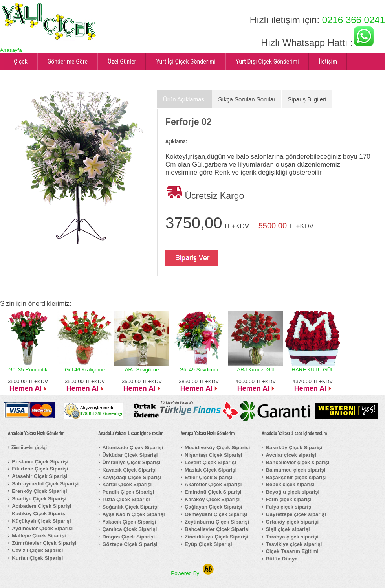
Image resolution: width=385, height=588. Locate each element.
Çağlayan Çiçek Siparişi (214, 507)
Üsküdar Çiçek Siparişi (130, 455)
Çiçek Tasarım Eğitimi (292, 551)
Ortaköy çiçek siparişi (292, 522)
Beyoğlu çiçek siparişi (293, 492)
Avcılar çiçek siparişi (291, 455)
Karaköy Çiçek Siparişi (212, 499)
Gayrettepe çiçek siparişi (296, 514)
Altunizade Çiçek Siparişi (133, 447)
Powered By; (192, 573)
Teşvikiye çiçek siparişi (294, 544)
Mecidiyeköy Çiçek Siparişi (217, 447)
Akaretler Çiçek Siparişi (213, 484)
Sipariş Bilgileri (307, 99)
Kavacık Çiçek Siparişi (130, 470)
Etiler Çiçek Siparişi (208, 477)
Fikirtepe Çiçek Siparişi (40, 469)
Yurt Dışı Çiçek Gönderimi (267, 62)
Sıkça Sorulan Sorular (247, 99)
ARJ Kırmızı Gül (256, 370)
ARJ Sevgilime (142, 370)
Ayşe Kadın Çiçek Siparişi (134, 514)
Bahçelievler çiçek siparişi (298, 462)
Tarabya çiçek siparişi (292, 537)
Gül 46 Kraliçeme (85, 370)
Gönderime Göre (68, 62)
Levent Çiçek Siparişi (210, 462)
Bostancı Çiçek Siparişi (40, 462)
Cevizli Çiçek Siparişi (37, 550)
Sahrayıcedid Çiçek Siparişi (45, 484)
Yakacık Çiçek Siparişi (129, 522)
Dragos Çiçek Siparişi (129, 537)
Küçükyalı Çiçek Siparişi (41, 521)
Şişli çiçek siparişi (288, 529)
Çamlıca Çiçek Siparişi (130, 529)
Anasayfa (11, 50)
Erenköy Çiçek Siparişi (39, 491)
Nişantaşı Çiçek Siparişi (214, 455)
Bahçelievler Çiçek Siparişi (217, 529)
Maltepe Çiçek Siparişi (39, 536)
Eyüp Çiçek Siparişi (208, 544)
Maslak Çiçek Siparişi (211, 470)
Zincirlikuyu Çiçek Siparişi (216, 537)
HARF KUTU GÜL (313, 370)
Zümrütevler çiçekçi (29, 448)
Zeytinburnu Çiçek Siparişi (217, 522)
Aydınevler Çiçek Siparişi (42, 528)
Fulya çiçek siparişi (289, 507)
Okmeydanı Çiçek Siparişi (216, 514)
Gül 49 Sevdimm (199, 370)
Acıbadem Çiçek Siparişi (41, 506)
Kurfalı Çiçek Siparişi (37, 558)
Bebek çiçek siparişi (290, 484)
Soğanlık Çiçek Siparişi (131, 507)
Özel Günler (122, 62)
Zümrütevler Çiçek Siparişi (44, 543)
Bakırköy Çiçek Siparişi (294, 447)
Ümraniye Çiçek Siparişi (132, 462)
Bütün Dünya (282, 559)
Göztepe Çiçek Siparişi (130, 544)
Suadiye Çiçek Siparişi (39, 499)
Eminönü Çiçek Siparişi (213, 492)
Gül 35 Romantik (28, 370)
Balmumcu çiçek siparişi (296, 470)
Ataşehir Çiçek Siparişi (39, 476)
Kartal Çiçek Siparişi (127, 484)
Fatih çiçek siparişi (289, 499)
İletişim (328, 62)
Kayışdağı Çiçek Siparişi (132, 477)
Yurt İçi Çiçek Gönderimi (186, 62)
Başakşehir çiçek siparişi (296, 477)
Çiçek (21, 62)
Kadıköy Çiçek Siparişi (39, 514)
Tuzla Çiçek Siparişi (126, 499)
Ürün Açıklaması (184, 99)
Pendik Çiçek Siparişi (128, 492)
